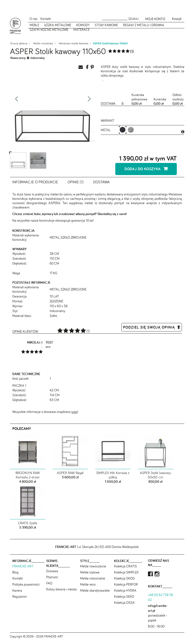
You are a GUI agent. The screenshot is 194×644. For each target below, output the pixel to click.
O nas (34, 19)
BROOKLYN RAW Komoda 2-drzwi (28, 478)
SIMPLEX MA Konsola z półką (113, 478)
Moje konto (155, 19)
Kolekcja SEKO (124, 600)
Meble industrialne (93, 582)
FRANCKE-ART (23, 570)
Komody (83, 25)
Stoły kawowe (106, 25)
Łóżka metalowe (58, 25)
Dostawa (101, 185)
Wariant (108, 121)
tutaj (74, 415)
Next (89, 100)
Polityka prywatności (26, 588)
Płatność (52, 580)
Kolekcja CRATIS (125, 570)
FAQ (49, 587)
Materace (81, 30)
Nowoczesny (18, 58)
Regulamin (20, 600)
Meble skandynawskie (95, 594)
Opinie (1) (76, 185)
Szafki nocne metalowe (49, 30)
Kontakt (46, 19)
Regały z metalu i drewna (144, 25)
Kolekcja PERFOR (126, 588)
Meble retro (88, 588)
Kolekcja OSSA (124, 606)
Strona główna (19, 43)
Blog (15, 576)
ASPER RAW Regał (70, 476)
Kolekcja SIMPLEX (126, 576)
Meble (34, 25)
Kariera (17, 594)
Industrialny (38, 58)
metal (106, 130)
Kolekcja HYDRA (125, 594)
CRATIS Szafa (27, 526)
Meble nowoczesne (93, 570)
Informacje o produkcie (35, 185)
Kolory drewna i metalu (62, 593)
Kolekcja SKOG (124, 582)
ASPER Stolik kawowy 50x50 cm (155, 478)
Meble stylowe (90, 576)
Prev (16, 100)
